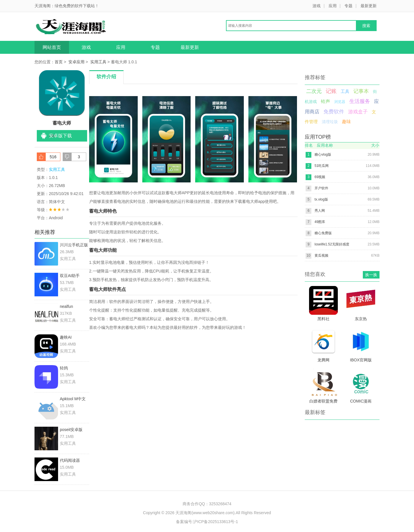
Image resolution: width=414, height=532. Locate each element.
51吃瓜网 (322, 166)
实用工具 (98, 62)
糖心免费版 (323, 233)
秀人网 (320, 211)
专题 (348, 6)
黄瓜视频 (321, 255)
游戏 (317, 6)
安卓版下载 (60, 136)
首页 (59, 62)
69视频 (320, 177)
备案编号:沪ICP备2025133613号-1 (207, 522)
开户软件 (321, 188)
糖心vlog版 (323, 155)
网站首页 (52, 47)
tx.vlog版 (321, 199)
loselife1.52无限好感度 (332, 244)
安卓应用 (76, 62)
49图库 (320, 222)
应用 (333, 6)
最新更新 (369, 6)
